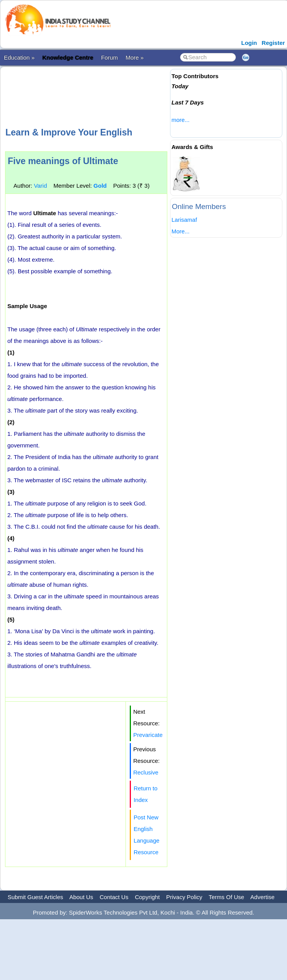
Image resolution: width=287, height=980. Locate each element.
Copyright (147, 897)
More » (135, 57)
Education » (19, 57)
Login (249, 43)
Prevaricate (148, 735)
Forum (109, 57)
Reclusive (146, 772)
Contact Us (114, 897)
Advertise (262, 897)
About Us (81, 897)
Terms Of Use (227, 897)
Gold (100, 186)
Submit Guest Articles (35, 897)
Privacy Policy (184, 897)
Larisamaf (184, 220)
